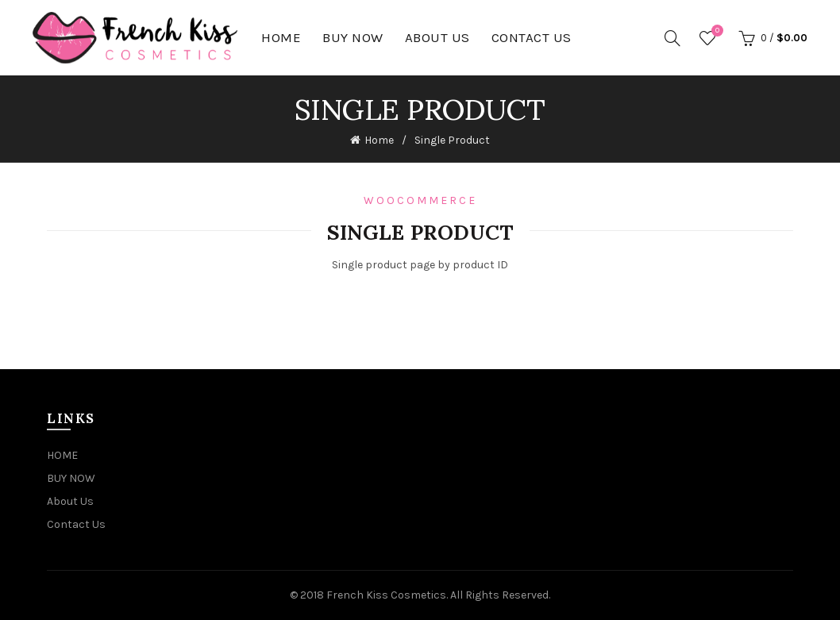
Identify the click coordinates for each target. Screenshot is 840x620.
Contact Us (532, 37)
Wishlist (715, 31)
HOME (281, 37)
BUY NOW (353, 37)
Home (379, 140)
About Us (437, 37)
